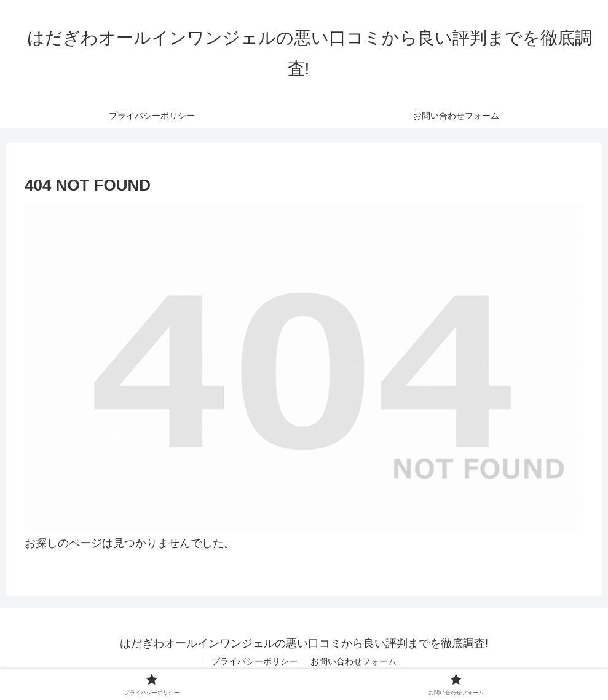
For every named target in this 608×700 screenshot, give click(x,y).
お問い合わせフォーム (353, 661)
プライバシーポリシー (255, 661)
